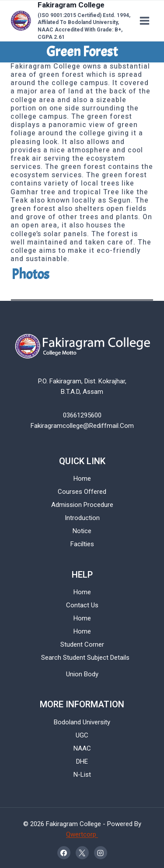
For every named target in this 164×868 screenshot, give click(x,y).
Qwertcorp (82, 834)
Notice (82, 531)
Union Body (82, 674)
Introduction (82, 518)
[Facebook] (64, 853)
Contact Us (82, 605)
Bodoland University (82, 722)
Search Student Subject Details (85, 658)
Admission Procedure (82, 505)
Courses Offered (82, 492)
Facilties (82, 544)
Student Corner (82, 644)
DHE (82, 761)
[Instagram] (101, 853)
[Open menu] (144, 21)
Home (82, 479)
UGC (82, 735)
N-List (82, 775)
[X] (82, 853)
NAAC (82, 748)
